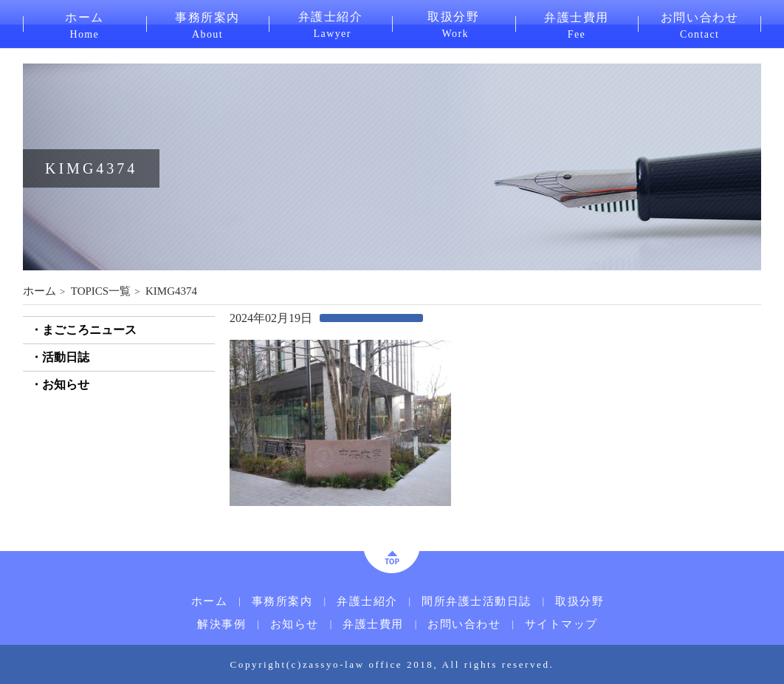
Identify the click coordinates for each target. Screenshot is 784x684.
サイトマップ (561, 625)
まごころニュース (89, 330)
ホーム (85, 24)
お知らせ (66, 384)
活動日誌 (66, 357)
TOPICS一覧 (101, 291)
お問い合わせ (699, 24)
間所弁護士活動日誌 (477, 602)
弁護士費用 (577, 24)
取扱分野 (454, 24)
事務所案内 (208, 24)
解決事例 (221, 625)
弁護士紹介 (330, 24)
